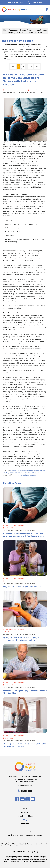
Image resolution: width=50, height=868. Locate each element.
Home (6, 30)
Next (37, 66)
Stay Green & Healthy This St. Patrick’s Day (22, 587)
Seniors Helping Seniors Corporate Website (25, 835)
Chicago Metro (33, 30)
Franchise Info (25, 831)
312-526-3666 (35, 2)
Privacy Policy (33, 852)
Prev (13, 66)
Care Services (25, 812)
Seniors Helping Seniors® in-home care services (19, 530)
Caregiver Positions (25, 816)
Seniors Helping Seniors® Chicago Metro (25, 779)
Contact (25, 827)
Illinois (22, 30)
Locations (14, 30)
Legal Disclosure (18, 852)
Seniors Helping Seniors (26, 475)
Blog (25, 820)
